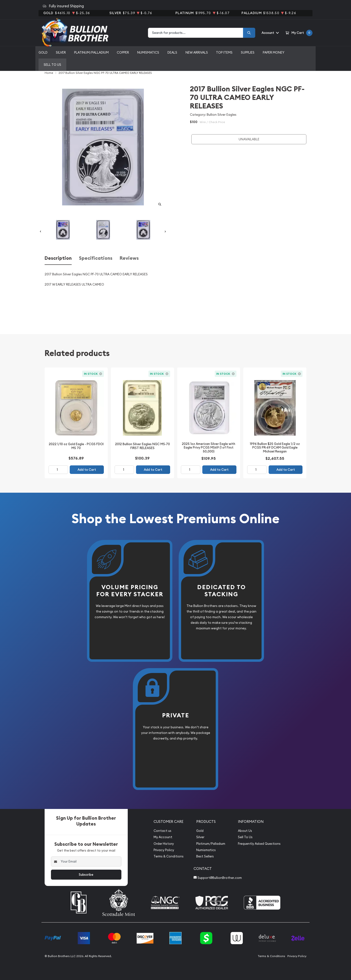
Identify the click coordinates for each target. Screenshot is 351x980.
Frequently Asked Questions (259, 844)
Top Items (224, 52)
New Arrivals (197, 52)
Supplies (248, 52)
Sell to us (52, 65)
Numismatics (148, 52)
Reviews (129, 258)
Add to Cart (87, 470)
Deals (172, 52)
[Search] (249, 33)
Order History (164, 844)
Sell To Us (245, 837)
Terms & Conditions (169, 856)
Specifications (96, 258)
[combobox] (196, 33)
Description (58, 258)
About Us (245, 831)
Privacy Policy (164, 850)
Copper (123, 52)
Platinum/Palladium (91, 52)
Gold (43, 52)
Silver (61, 52)
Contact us (162, 831)
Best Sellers (205, 856)
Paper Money (274, 52)
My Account (163, 837)
